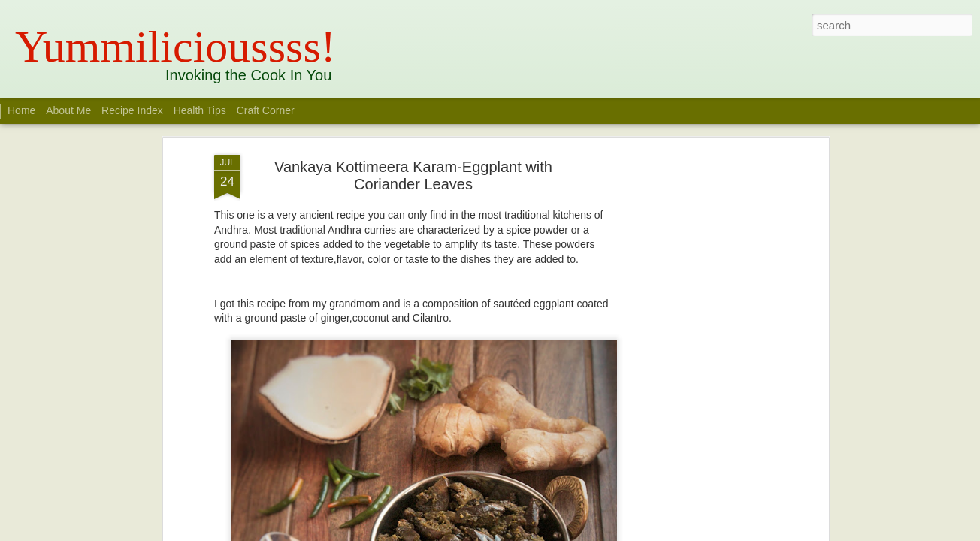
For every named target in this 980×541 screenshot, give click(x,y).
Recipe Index (132, 110)
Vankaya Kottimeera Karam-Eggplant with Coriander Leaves (413, 175)
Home (21, 110)
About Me (68, 110)
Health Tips (201, 110)
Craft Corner (266, 110)
